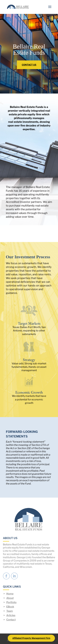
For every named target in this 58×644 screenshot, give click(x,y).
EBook (10, 607)
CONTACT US (29, 65)
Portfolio (11, 602)
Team (10, 611)
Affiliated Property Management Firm (31, 638)
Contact (11, 620)
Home (10, 594)
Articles (11, 615)
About (10, 598)
